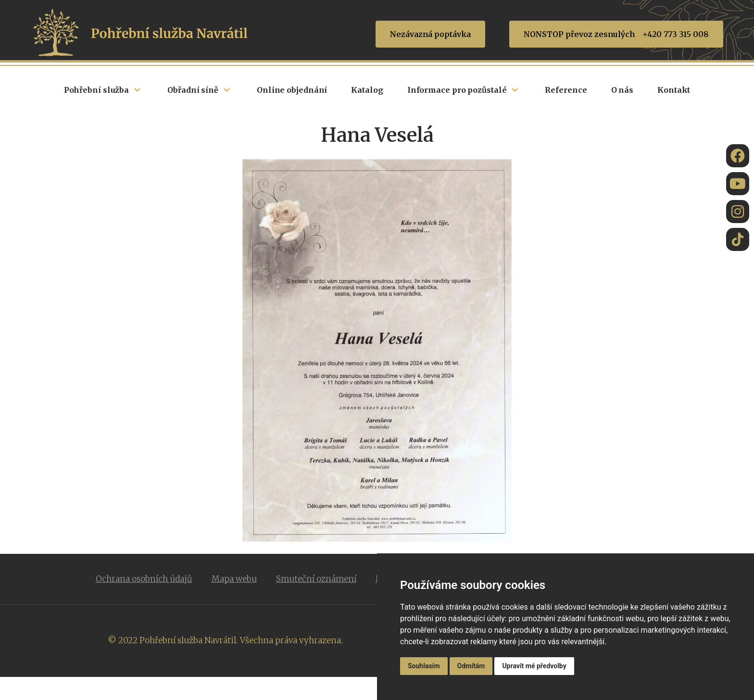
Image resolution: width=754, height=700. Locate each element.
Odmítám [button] (471, 666)
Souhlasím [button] (424, 666)
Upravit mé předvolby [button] (534, 666)
